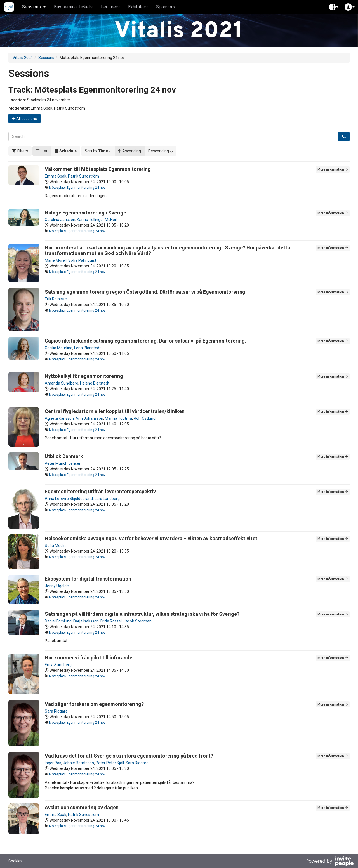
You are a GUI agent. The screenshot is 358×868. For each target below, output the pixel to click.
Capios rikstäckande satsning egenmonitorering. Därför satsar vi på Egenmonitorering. (145, 341)
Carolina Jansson (60, 220)
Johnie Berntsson (78, 763)
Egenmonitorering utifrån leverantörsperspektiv (100, 491)
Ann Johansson (89, 418)
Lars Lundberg (107, 499)
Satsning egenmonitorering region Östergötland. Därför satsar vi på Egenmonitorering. (146, 292)
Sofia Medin (55, 546)
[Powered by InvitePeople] (330, 862)
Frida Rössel (111, 621)
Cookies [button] (15, 861)
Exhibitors (138, 7)
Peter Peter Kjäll (110, 763)
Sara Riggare (56, 711)
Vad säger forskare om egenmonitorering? (94, 704)
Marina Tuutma (118, 418)
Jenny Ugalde (57, 586)
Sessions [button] (34, 7)
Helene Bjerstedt (95, 383)
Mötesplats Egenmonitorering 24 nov (77, 188)
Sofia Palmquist (82, 260)
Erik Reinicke (56, 299)
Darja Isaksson (86, 621)
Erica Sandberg (58, 665)
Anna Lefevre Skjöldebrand (69, 499)
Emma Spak (56, 176)
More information (333, 169)
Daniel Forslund (58, 621)
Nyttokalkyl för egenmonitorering (84, 376)
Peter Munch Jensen (63, 463)
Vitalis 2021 (23, 58)
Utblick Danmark (64, 456)
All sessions (24, 119)
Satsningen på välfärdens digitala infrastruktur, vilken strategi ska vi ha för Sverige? (142, 614)
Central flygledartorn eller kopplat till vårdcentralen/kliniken (115, 411)
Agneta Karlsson (59, 418)
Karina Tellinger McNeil (97, 220)
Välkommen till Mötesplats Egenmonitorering (98, 169)
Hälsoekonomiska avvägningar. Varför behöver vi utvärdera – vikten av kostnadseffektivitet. (152, 538)
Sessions (46, 58)
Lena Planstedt (87, 348)
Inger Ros (53, 763)
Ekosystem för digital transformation (88, 579)
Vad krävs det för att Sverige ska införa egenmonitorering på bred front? (129, 756)
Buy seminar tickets (73, 7)
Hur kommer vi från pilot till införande (89, 658)
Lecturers (110, 7)
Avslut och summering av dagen (82, 807)
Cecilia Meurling (59, 348)
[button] (334, 7)
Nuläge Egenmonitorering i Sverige (85, 213)
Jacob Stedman (137, 621)
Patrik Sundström (83, 176)
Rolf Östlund (145, 418)
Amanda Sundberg (62, 383)
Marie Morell (56, 260)
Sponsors (166, 7)
